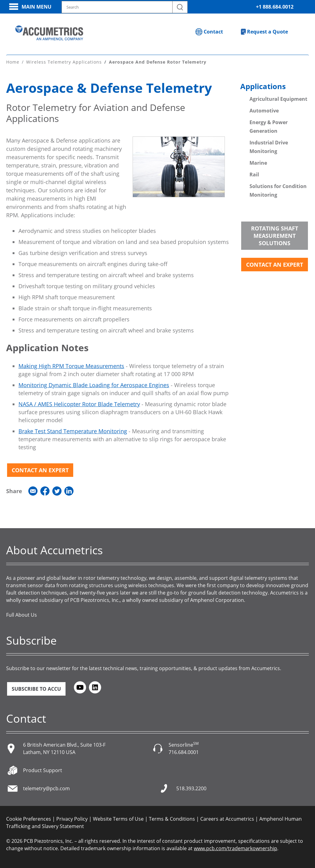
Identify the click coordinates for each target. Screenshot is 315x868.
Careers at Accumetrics (227, 818)
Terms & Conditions (172, 818)
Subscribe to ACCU (36, 688)
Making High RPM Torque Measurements (71, 365)
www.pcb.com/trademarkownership (235, 848)
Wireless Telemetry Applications (64, 61)
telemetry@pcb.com (46, 788)
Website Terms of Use (118, 818)
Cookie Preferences (29, 818)
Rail (254, 174)
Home (13, 61)
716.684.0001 (184, 752)
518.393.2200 (191, 788)
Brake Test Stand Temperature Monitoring (73, 430)
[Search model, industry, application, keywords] (125, 7)
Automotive (264, 110)
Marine (258, 162)
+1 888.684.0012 (275, 7)
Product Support (43, 770)
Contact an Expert (40, 469)
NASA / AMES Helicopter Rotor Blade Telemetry (79, 403)
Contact (213, 32)
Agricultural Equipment (278, 98)
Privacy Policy (72, 818)
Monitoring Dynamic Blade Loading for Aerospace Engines (94, 384)
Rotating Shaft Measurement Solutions (275, 235)
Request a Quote (267, 32)
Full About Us (22, 614)
